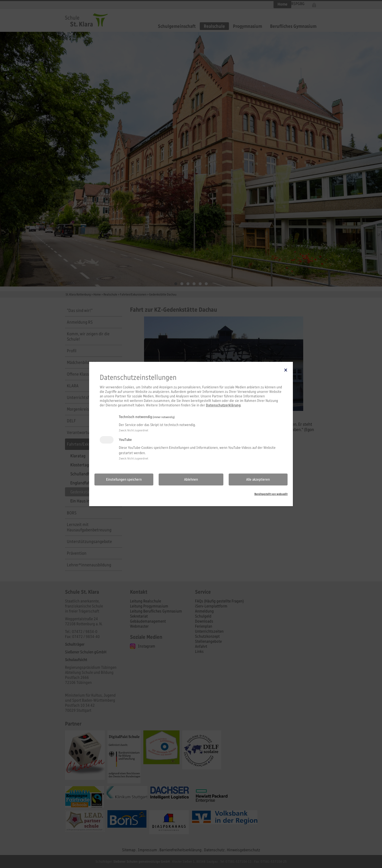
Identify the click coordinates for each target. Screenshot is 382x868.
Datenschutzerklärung (223, 405)
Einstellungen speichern (124, 479)
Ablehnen (191, 479)
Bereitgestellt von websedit (271, 494)
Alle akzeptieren (258, 479)
